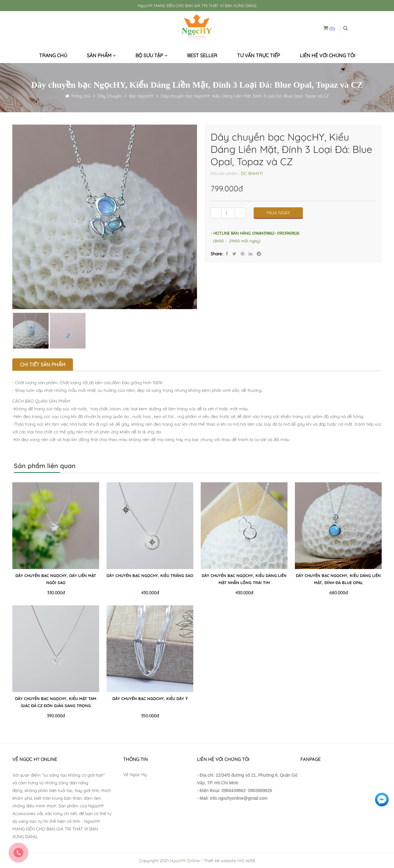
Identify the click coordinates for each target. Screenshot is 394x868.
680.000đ (338, 593)
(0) (329, 29)
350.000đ (150, 716)
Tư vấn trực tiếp (259, 55)
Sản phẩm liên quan (45, 466)
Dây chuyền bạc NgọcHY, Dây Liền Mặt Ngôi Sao (56, 579)
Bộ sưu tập (151, 55)
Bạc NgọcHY (141, 96)
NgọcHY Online (185, 861)
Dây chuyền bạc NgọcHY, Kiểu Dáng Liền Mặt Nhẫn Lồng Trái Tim (244, 579)
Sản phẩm (101, 55)
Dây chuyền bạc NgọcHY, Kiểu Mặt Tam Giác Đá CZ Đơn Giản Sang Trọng (56, 702)
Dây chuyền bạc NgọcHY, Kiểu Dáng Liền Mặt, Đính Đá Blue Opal (338, 579)
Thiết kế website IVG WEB (229, 861)
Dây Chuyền (109, 96)
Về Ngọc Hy (135, 774)
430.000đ (150, 593)
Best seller (202, 55)
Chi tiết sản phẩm (43, 364)
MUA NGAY (278, 213)
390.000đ (56, 716)
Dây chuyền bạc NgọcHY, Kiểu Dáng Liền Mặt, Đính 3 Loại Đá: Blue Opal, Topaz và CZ (245, 96)
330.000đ (56, 593)
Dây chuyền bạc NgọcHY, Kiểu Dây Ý (150, 699)
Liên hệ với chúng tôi (328, 55)
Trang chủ (53, 55)
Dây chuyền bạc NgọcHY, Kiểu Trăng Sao (150, 575)
